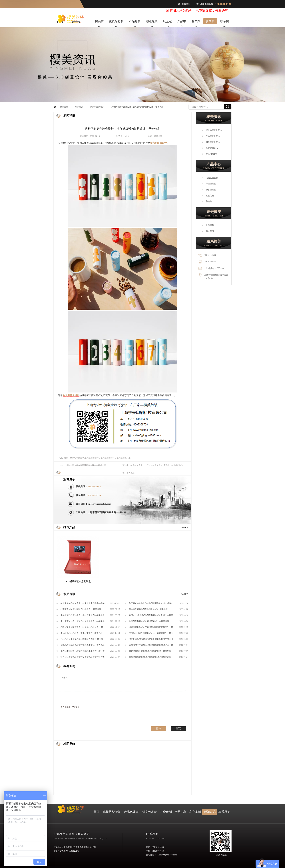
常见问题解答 (212, 154)
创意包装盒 (152, 22)
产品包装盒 (135, 22)
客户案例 (196, 22)
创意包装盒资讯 (97, 107)
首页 (97, 812)
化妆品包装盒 (116, 22)
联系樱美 (224, 22)
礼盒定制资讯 (212, 148)
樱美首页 (99, 22)
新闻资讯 (210, 22)
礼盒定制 (167, 22)
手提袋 (209, 201)
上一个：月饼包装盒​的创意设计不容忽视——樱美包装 (82, 465)
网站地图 (186, 4)
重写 (178, 729)
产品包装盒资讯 (213, 136)
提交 (159, 729)
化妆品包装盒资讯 (214, 130)
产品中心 (182, 22)
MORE (185, 527)
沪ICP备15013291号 (70, 851)
